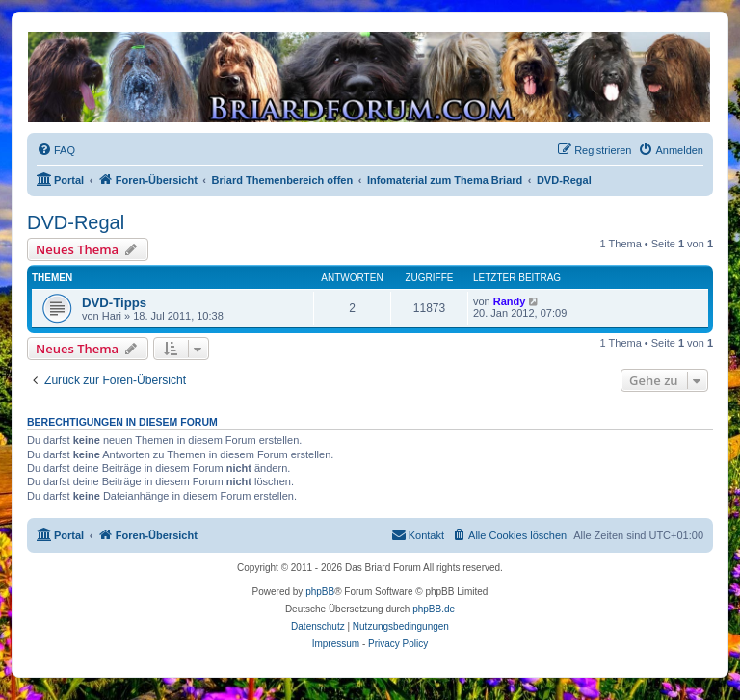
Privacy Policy (398, 644)
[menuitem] (56, 150)
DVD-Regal (76, 222)
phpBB (320, 592)
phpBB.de (434, 609)
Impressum (336, 644)
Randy (510, 301)
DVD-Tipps (114, 303)
